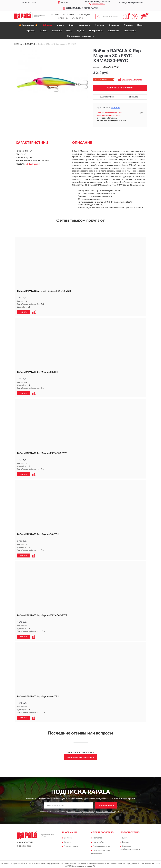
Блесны (60, 25)
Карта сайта (98, 841)
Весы (140, 25)
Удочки (81, 31)
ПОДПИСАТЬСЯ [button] (106, 804)
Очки (71, 25)
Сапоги (44, 31)
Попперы (100, 25)
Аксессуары (130, 31)
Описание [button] (133, 97)
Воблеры (47, 25)
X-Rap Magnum (33, 164)
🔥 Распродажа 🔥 (28, 25)
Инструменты (96, 31)
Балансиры (85, 25)
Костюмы (57, 31)
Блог (124, 837)
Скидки (126, 841)
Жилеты (128, 25)
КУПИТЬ (23, 312)
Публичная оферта (101, 845)
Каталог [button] (55, 15)
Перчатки (30, 31)
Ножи (69, 31)
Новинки (63, 18)
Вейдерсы (114, 25)
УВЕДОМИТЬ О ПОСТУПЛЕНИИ (120, 88)
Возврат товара (71, 845)
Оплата (67, 841)
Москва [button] (116, 108)
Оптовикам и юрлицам (77, 15)
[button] (97, 4)
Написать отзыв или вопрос (81, 756)
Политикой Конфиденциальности (81, 811)
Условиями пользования (105, 811)
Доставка (68, 837)
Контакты (77, 18)
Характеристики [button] (107, 97)
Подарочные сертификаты (81, 36)
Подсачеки (114, 31)
